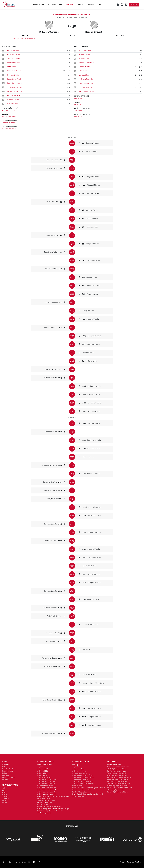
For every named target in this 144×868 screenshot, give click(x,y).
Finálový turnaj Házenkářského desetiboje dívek (88, 794)
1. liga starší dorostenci (45, 777)
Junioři (4, 792)
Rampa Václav (79, 98)
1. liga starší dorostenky (80, 773)
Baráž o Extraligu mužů (45, 802)
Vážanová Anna (13, 100)
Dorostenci (6, 796)
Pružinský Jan (18, 38)
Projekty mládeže (8, 769)
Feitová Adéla (12, 67)
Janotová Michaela (9, 117)
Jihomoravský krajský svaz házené (118, 784)
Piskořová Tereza (14, 104)
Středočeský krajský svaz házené (118, 767)
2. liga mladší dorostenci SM (47, 790)
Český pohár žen (78, 786)
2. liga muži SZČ (43, 771)
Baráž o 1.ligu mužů (44, 805)
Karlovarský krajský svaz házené (118, 792)
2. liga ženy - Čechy (79, 769)
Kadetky (5, 803)
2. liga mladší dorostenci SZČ (47, 794)
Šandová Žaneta (85, 55)
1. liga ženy (76, 767)
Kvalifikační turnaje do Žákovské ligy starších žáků (53, 796)
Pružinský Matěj (30, 38)
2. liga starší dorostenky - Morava (83, 777)
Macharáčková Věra (9, 129)
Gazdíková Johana (9, 123)
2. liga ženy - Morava (79, 771)
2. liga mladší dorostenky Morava (83, 784)
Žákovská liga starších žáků (46, 800)
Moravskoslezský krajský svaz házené (120, 788)
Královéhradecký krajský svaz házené (119, 777)
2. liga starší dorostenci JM (46, 781)
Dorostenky (6, 798)
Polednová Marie (13, 55)
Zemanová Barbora (14, 91)
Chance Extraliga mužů (45, 765)
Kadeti (4, 801)
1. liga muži (41, 767)
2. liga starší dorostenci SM (46, 784)
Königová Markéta (86, 50)
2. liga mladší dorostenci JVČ (47, 792)
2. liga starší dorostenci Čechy (47, 779)
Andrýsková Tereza (14, 95)
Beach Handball (7, 771)
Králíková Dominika (86, 79)
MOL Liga (75, 765)
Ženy (4, 790)
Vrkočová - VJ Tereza (87, 91)
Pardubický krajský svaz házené (118, 779)
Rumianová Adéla (14, 63)
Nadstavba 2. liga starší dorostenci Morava (51, 811)
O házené (5, 765)
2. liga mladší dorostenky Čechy (83, 781)
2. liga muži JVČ (43, 769)
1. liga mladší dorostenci (45, 786)
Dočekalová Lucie (86, 87)
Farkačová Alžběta (14, 71)
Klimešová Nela (13, 50)
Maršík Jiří (77, 104)
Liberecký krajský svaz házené (117, 775)
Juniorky (5, 794)
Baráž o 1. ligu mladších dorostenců (49, 807)
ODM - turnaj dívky (78, 796)
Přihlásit (134, 4)
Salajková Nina (84, 67)
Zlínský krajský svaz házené (116, 790)
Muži (3, 788)
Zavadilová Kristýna (15, 83)
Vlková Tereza (84, 71)
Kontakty (5, 779)
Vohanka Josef (79, 117)
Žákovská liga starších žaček (81, 790)
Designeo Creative (134, 862)
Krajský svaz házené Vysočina (117, 781)
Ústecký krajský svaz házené (117, 773)
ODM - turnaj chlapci (44, 813)
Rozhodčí (6, 775)
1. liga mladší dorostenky (80, 779)
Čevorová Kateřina (14, 59)
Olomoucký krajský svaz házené (118, 786)
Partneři (5, 773)
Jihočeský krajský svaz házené (117, 769)
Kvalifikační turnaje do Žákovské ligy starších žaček (89, 788)
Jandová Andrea (85, 59)
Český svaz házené (9, 777)
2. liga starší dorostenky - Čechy (83, 775)
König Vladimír (79, 110)
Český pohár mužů (43, 798)
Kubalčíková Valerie (14, 79)
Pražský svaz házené (114, 765)
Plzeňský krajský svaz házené (117, 771)
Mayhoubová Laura (86, 83)
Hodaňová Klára (13, 75)
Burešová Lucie (85, 75)
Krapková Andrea (8, 111)
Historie (5, 767)
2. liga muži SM (42, 775)
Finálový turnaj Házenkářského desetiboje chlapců (54, 809)
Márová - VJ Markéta (86, 63)
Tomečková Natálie (14, 87)
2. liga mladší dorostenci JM (46, 788)
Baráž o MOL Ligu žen (79, 792)
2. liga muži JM (42, 773)
